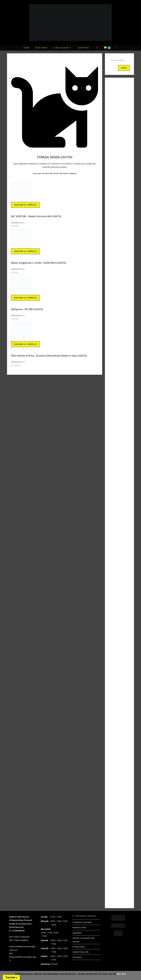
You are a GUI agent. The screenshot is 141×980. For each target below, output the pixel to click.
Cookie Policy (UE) (81, 952)
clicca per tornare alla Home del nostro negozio (55, 173)
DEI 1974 (121, 974)
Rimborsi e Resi (79, 927)
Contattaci (77, 957)
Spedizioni (77, 933)
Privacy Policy (79, 947)
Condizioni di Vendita (82, 922)
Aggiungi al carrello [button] (25, 205)
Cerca (124, 68)
